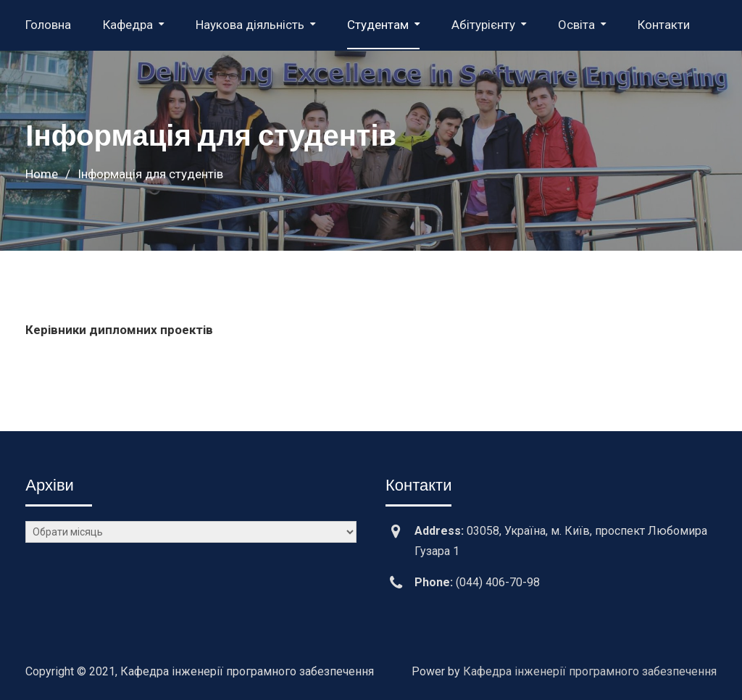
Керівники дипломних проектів (119, 330)
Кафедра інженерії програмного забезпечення (590, 671)
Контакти (664, 25)
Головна (48, 25)
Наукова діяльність (250, 25)
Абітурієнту (483, 25)
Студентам (378, 25)
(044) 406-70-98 (498, 582)
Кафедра (128, 25)
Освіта (576, 25)
